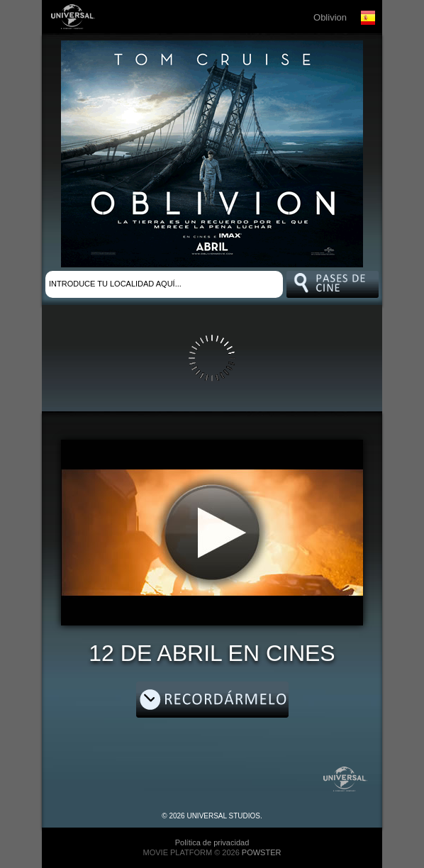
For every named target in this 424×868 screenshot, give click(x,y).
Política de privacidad (212, 842)
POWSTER (262, 852)
